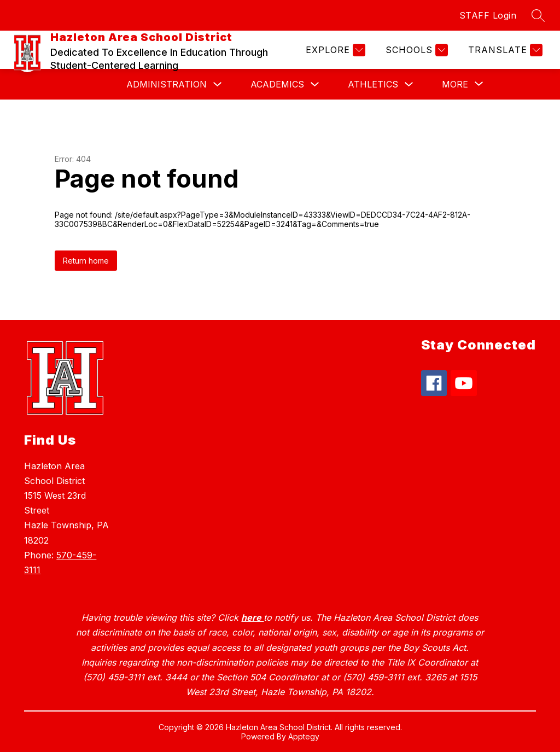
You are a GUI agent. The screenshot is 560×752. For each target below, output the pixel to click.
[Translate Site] (504, 50)
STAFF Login (488, 15)
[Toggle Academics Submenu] (315, 84)
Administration (167, 84)
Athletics (373, 84)
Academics (277, 84)
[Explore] (334, 50)
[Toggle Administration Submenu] (218, 84)
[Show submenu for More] (455, 84)
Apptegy (304, 736)
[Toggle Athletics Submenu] (409, 84)
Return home (86, 261)
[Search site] (538, 15)
